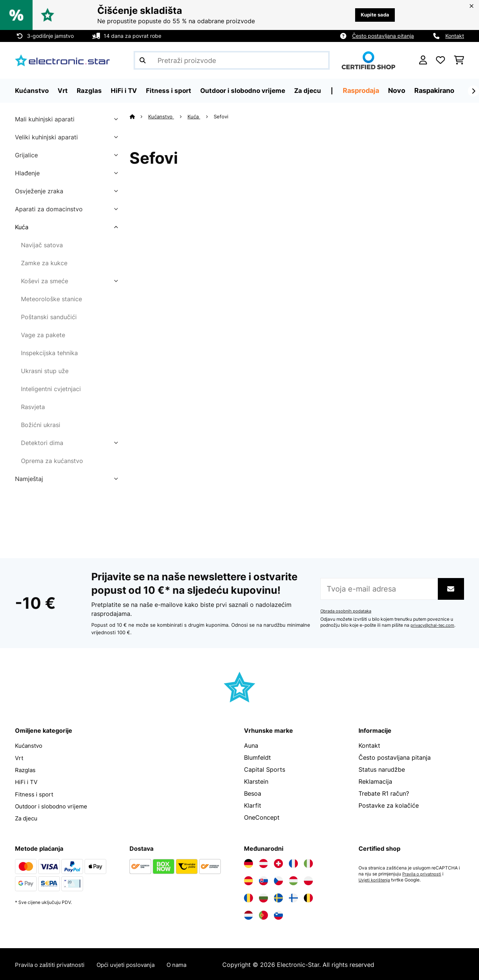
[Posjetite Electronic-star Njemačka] (248, 862)
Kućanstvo (161, 117)
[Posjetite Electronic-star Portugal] (263, 914)
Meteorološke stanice (51, 299)
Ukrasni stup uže (45, 371)
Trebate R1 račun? (384, 793)
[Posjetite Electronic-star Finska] (293, 897)
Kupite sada (373, 15)
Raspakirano (442, 90)
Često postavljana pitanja (383, 36)
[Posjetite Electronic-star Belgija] (308, 897)
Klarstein (256, 781)
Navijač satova (42, 245)
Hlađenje (27, 173)
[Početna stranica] (139, 117)
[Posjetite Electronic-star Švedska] (278, 897)
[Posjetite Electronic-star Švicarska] (278, 862)
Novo (405, 90)
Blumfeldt (257, 757)
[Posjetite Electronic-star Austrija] (263, 862)
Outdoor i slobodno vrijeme (54, 805)
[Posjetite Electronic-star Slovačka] (263, 880)
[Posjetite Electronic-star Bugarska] (263, 897)
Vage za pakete (43, 335)
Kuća (22, 227)
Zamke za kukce (44, 263)
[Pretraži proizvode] (232, 60)
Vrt (19, 757)
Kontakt (455, 36)
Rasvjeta (33, 407)
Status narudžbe (382, 769)
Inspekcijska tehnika (49, 353)
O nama (189, 964)
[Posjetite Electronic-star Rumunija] (248, 897)
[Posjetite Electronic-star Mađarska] (293, 880)
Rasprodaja (369, 90)
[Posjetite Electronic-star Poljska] (308, 880)
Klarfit (253, 805)
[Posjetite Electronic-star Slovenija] (278, 914)
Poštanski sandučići (49, 317)
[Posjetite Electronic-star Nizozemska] (248, 914)
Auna (251, 745)
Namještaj (29, 479)
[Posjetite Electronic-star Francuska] (293, 862)
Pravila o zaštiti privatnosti (53, 964)
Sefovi (222, 117)
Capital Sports (265, 769)
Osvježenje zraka (39, 191)
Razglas (26, 769)
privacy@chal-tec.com (434, 625)
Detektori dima (42, 443)
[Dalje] (473, 91)
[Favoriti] (440, 60)
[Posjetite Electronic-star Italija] (308, 862)
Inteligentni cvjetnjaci (51, 389)
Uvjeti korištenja (376, 879)
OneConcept (262, 817)
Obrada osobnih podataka (347, 611)
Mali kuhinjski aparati (45, 119)
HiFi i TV (27, 781)
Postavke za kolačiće (389, 805)
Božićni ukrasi (41, 425)
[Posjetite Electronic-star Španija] (248, 880)
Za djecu (27, 817)
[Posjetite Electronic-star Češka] (278, 880)
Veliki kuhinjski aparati (46, 137)
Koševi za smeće (45, 281)
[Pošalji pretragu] (143, 60)
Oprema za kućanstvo (52, 461)
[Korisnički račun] (423, 60)
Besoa (253, 793)
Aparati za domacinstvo (49, 209)
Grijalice (26, 155)
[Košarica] (459, 60)
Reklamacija (375, 781)
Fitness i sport (35, 793)
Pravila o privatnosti (423, 873)
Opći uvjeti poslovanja (134, 964)
